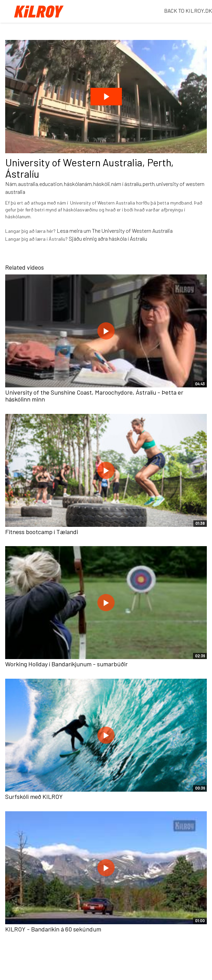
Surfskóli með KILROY (34, 796)
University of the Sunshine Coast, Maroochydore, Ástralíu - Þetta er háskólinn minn (94, 396)
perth (149, 184)
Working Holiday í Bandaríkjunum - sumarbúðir (66, 664)
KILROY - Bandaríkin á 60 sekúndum (53, 929)
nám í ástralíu (126, 184)
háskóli (102, 184)
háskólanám (78, 184)
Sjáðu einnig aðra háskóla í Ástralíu (108, 238)
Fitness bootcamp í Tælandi (42, 532)
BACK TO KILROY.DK (188, 11)
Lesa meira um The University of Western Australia (115, 231)
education (51, 184)
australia (28, 184)
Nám (11, 184)
